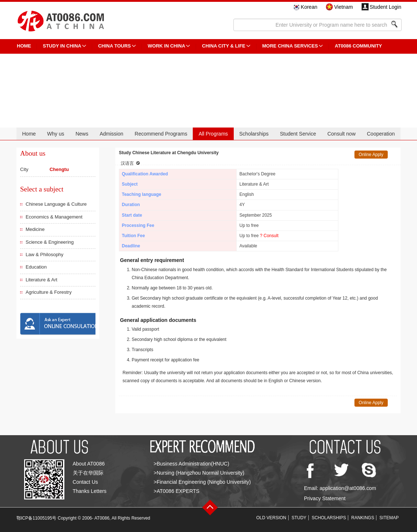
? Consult (269, 236)
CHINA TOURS (114, 46)
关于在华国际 (88, 473)
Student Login (386, 7)
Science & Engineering (50, 242)
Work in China (167, 46)
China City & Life (223, 46)
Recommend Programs (161, 134)
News (82, 134)
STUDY (299, 518)
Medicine (35, 229)
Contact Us (85, 482)
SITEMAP (389, 518)
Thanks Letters (90, 491)
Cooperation (381, 134)
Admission (111, 134)
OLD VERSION (271, 518)
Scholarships (254, 134)
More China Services (290, 46)
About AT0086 (89, 464)
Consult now (341, 134)
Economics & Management (54, 217)
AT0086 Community (358, 46)
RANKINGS (363, 518)
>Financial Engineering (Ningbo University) (202, 482)
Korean (309, 7)
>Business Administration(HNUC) (191, 464)
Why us (56, 134)
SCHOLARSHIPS (329, 518)
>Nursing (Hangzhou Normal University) (199, 473)
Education (36, 267)
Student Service (298, 134)
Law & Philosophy (44, 254)
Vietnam (343, 7)
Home (29, 134)
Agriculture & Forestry (49, 292)
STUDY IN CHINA (62, 46)
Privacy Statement (325, 498)
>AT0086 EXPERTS (176, 491)
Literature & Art (42, 280)
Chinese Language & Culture (56, 204)
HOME (24, 46)
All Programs (213, 134)
